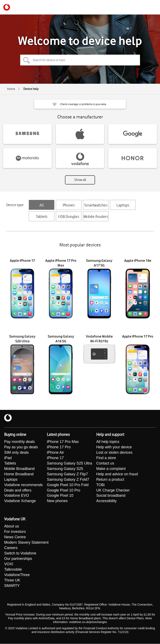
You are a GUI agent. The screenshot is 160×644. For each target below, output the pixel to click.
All (42, 205)
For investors (15, 532)
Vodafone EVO (17, 496)
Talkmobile (13, 570)
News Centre (15, 537)
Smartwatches (96, 205)
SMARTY (12, 586)
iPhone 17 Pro (59, 447)
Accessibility (106, 501)
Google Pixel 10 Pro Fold (68, 485)
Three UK (12, 581)
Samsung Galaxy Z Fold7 (68, 480)
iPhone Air (55, 453)
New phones (57, 501)
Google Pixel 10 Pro (64, 490)
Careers (11, 548)
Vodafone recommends (23, 485)
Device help (31, 89)
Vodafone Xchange (20, 501)
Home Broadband (19, 474)
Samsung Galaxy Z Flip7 (67, 474)
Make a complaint (111, 469)
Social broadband (111, 496)
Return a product (110, 480)
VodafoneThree (17, 575)
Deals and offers (18, 490)
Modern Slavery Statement (26, 543)
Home (11, 89)
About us (12, 527)
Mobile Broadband (19, 469)
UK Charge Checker (113, 490)
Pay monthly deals (19, 442)
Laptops (123, 205)
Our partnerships (18, 559)
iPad (8, 458)
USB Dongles (69, 216)
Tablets (42, 216)
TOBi (101, 485)
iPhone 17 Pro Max (63, 442)
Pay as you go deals (21, 447)
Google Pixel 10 (60, 496)
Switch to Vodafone (20, 554)
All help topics (108, 442)
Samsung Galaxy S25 (65, 469)
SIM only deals (16, 453)
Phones (69, 205)
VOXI (9, 564)
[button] (80, 104)
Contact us (105, 463)
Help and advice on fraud (117, 474)
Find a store (106, 458)
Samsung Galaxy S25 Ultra (69, 463)
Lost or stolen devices (114, 453)
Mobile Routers (96, 216)
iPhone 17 (55, 458)
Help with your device (114, 447)
